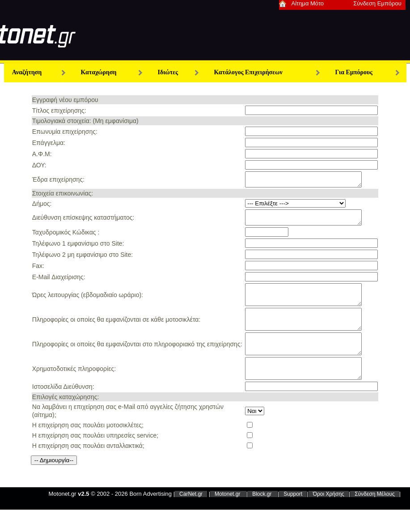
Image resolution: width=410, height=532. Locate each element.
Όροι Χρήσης (329, 515)
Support (293, 515)
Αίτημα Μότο (308, 3)
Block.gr (263, 515)
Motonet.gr (228, 515)
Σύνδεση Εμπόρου (377, 3)
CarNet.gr (191, 515)
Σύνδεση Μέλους (375, 515)
